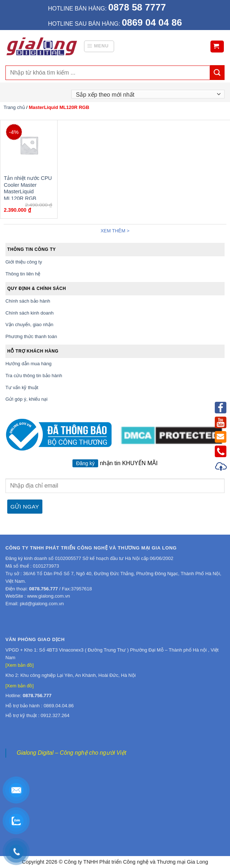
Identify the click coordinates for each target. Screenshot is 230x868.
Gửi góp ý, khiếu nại (26, 399)
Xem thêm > (115, 231)
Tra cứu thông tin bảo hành (34, 376)
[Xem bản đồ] (20, 665)
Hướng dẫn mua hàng (28, 364)
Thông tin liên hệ (23, 274)
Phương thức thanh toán (31, 336)
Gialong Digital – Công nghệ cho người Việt (71, 753)
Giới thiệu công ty (24, 262)
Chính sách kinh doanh (30, 313)
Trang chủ (14, 107)
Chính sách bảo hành (28, 301)
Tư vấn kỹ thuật (22, 387)
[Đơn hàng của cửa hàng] (148, 94)
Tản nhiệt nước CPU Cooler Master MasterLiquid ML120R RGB (28, 188)
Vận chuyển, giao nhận (29, 325)
